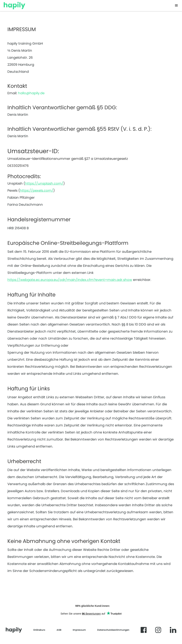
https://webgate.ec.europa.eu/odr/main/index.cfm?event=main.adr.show (70, 280)
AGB (59, 630)
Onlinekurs (39, 630)
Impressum (79, 630)
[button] (176, 6)
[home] (14, 5)
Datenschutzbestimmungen (113, 630)
